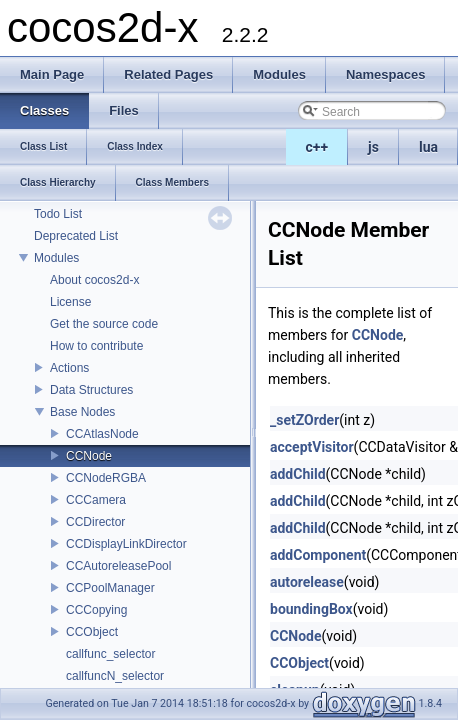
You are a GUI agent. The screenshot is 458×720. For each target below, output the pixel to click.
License (70, 302)
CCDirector (95, 522)
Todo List (58, 214)
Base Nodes (82, 412)
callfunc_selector (110, 654)
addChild (298, 474)
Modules (56, 258)
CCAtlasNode (102, 434)
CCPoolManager (110, 588)
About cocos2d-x (94, 280)
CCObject (92, 632)
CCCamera (96, 500)
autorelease (307, 582)
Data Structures (91, 390)
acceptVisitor (312, 447)
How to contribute (96, 346)
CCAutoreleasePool (118, 566)
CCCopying (96, 610)
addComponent (318, 555)
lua (428, 147)
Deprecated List (76, 236)
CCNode (89, 456)
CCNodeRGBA (106, 478)
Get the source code (104, 324)
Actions (69, 368)
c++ (317, 147)
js (373, 147)
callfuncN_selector (115, 676)
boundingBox (311, 609)
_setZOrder (304, 420)
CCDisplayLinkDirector (126, 544)
